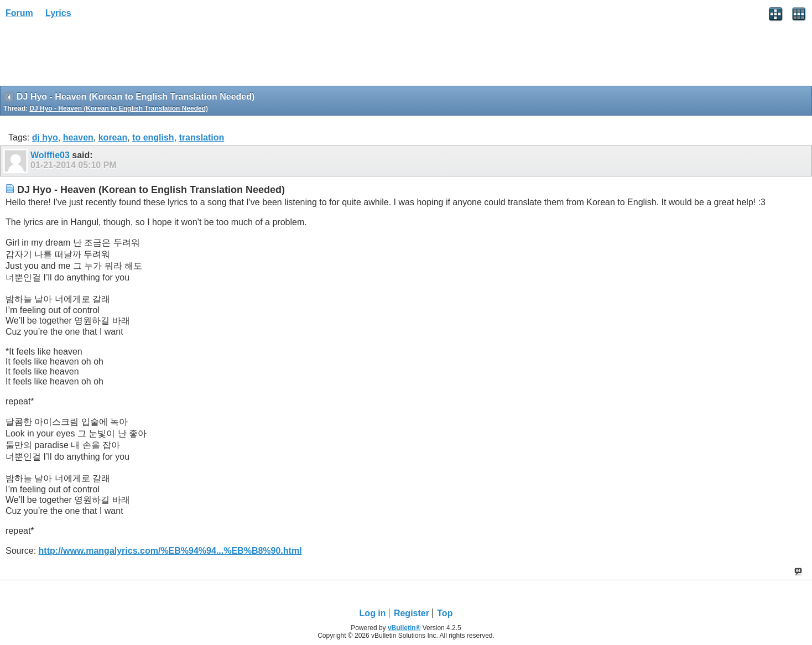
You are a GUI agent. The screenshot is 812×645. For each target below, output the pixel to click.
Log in (373, 613)
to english (153, 137)
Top (445, 613)
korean (113, 137)
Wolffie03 (50, 155)
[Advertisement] (89, 56)
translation (202, 137)
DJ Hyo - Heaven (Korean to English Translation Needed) (119, 108)
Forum (19, 13)
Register (412, 613)
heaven (78, 137)
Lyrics (58, 13)
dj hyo (45, 137)
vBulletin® (404, 628)
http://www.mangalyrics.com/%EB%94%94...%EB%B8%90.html (170, 551)
